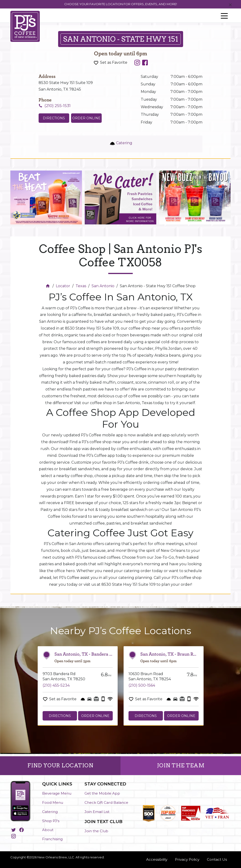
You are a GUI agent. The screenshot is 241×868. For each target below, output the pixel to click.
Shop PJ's (51, 821)
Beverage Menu (57, 793)
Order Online (86, 118)
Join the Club (96, 831)
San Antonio (103, 286)
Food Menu (53, 802)
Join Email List (97, 812)
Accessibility (157, 859)
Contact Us (217, 859)
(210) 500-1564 (142, 685)
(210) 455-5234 (56, 685)
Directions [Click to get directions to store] (54, 118)
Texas (81, 286)
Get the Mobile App (102, 793)
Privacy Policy (187, 859)
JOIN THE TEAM (181, 765)
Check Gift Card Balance (106, 802)
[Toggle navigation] (224, 16)
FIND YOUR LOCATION (60, 765)
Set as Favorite (114, 62)
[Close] (230, 5)
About (48, 830)
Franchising (52, 839)
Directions (60, 716)
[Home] (48, 286)
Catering (50, 812)
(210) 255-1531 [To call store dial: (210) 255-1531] (58, 106)
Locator (63, 286)
